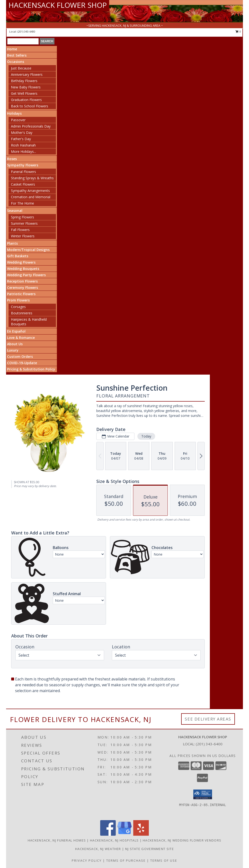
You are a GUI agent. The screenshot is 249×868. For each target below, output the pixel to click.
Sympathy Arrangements (30, 191)
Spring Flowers (22, 217)
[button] (203, 794)
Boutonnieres (22, 313)
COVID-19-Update (22, 363)
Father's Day (21, 139)
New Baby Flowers (26, 87)
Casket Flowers (23, 184)
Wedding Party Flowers (26, 275)
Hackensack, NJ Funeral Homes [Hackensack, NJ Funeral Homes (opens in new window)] (57, 840)
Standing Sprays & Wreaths (32, 178)
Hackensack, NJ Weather (98, 849)
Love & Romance (21, 338)
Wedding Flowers (21, 262)
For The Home (22, 203)
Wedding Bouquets (23, 269)
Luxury (13, 350)
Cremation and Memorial (31, 197)
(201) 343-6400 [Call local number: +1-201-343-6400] (26, 31)
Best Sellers (17, 55)
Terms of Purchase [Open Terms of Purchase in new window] (126, 860)
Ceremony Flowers (22, 288)
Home (12, 49)
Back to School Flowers (30, 106)
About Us (15, 344)
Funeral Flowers (23, 172)
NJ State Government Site (150, 849)
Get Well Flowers (24, 93)
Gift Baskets (18, 256)
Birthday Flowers (24, 81)
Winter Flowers (23, 236)
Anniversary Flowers (27, 74)
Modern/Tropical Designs (28, 250)
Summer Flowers (24, 223)
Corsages (18, 307)
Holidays (14, 113)
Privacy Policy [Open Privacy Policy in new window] (87, 860)
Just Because (21, 68)
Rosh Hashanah (23, 145)
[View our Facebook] (108, 834)
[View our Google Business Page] (124, 834)
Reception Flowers (22, 281)
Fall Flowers (20, 230)
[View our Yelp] (141, 834)
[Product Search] (23, 41)
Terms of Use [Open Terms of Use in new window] (164, 860)
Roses (12, 159)
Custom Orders (20, 357)
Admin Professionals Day (31, 126)
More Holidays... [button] (23, 151)
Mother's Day (22, 133)
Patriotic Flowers (21, 294)
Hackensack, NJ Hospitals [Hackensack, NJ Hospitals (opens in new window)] (114, 840)
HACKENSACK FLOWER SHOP (58, 5)
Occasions (16, 62)
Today (146, 436)
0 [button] (238, 31)
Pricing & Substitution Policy (31, 369)
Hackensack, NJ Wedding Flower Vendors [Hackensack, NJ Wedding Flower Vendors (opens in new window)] (182, 840)
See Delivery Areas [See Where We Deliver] (208, 719)
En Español (16, 331)
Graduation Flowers (26, 100)
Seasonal (15, 211)
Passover (18, 120)
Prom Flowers (18, 300)
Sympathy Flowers (23, 165)
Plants (12, 243)
